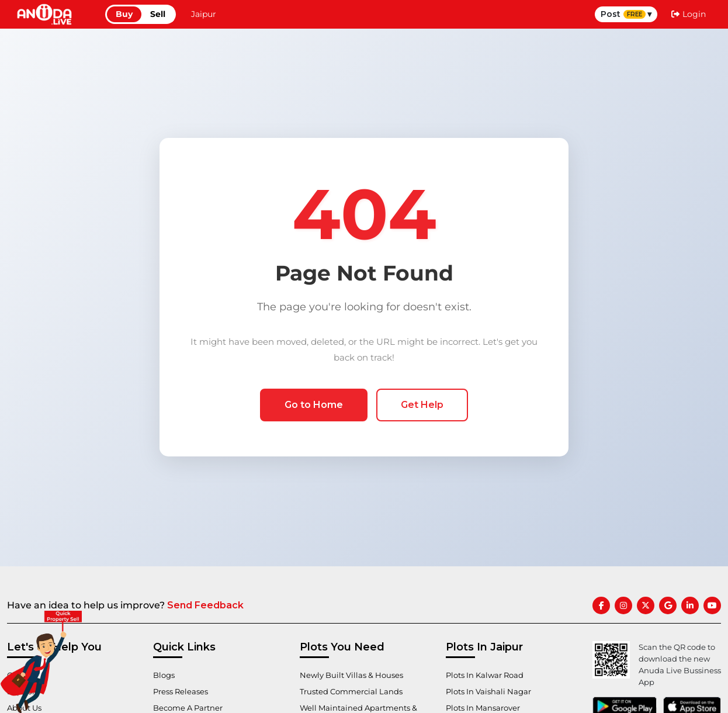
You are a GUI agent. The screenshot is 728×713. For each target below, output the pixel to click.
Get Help (422, 405)
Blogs (165, 675)
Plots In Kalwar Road (488, 675)
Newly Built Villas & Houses (355, 675)
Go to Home (314, 405)
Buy (124, 14)
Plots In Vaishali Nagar (492, 691)
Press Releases (183, 691)
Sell (158, 14)
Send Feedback (205, 605)
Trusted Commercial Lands (355, 691)
